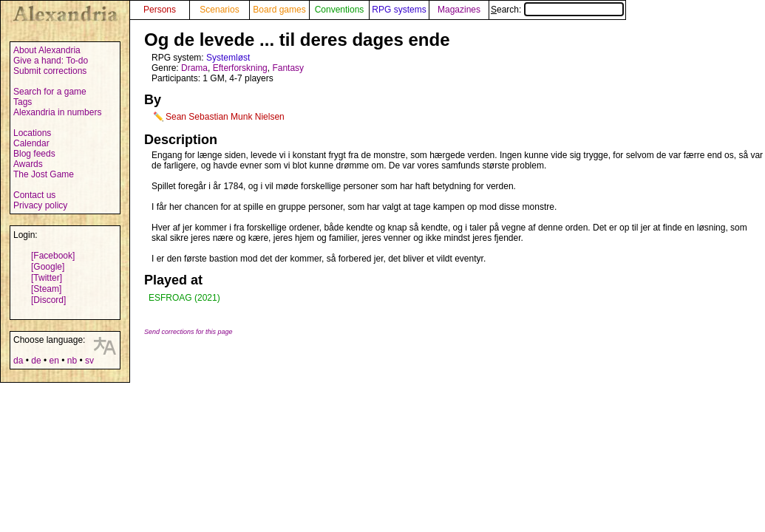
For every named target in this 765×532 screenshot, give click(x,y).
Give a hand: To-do (51, 61)
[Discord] (48, 300)
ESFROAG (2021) (184, 298)
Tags (23, 102)
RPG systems (399, 10)
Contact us (34, 195)
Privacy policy (40, 205)
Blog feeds (34, 154)
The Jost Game (44, 174)
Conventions (340, 10)
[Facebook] (53, 256)
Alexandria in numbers (57, 112)
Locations (32, 133)
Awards (28, 164)
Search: (557, 10)
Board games (279, 10)
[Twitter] (47, 278)
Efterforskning (240, 68)
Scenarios (219, 10)
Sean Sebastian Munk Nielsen (225, 117)
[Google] (48, 267)
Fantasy (288, 68)
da (18, 361)
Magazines (459, 10)
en (54, 361)
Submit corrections (50, 71)
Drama (194, 68)
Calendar (31, 143)
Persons (160, 10)
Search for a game (50, 92)
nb (72, 361)
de (36, 361)
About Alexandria (47, 50)
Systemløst (228, 58)
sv (89, 361)
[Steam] (46, 289)
